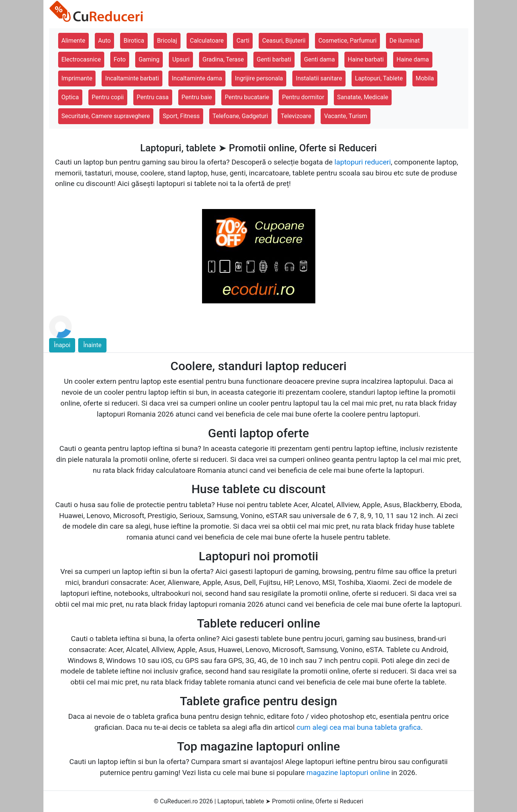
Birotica (134, 41)
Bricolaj (167, 41)
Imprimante (77, 78)
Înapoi (62, 345)
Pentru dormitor (303, 97)
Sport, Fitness (181, 116)
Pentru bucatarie (247, 97)
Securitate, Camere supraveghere (106, 116)
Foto (120, 59)
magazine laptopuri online (348, 773)
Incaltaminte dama (197, 78)
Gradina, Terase (223, 59)
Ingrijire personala (259, 78)
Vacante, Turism (346, 116)
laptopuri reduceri (363, 162)
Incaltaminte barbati (132, 78)
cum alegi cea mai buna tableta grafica (359, 727)
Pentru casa (153, 97)
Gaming (149, 59)
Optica (70, 97)
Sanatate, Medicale (363, 97)
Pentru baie (197, 97)
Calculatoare (207, 41)
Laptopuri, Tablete (379, 78)
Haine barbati (366, 59)
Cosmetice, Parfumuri (347, 41)
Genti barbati (274, 59)
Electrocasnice (81, 59)
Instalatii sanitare (319, 78)
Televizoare (296, 116)
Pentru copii (108, 97)
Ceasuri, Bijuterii (284, 41)
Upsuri (181, 59)
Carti (243, 41)
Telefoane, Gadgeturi (240, 116)
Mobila (425, 78)
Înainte (92, 345)
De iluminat (404, 41)
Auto (104, 41)
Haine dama (413, 59)
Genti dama (319, 59)
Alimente (73, 41)
